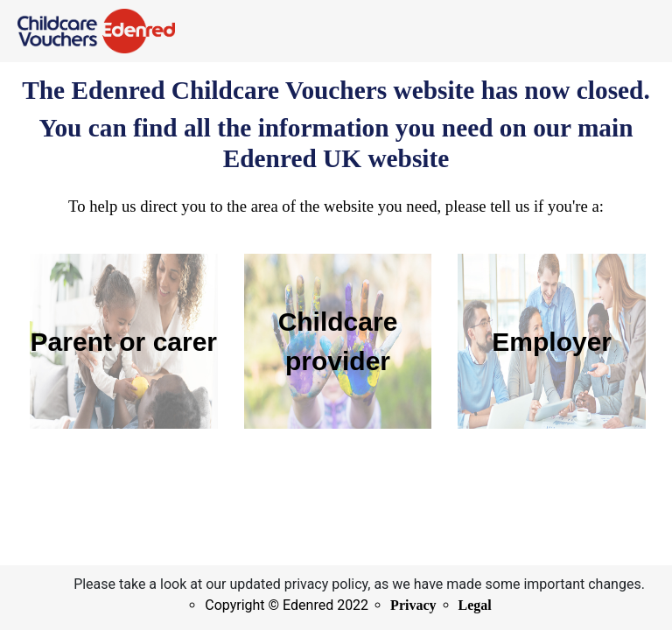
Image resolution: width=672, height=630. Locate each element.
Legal (475, 605)
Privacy (413, 605)
